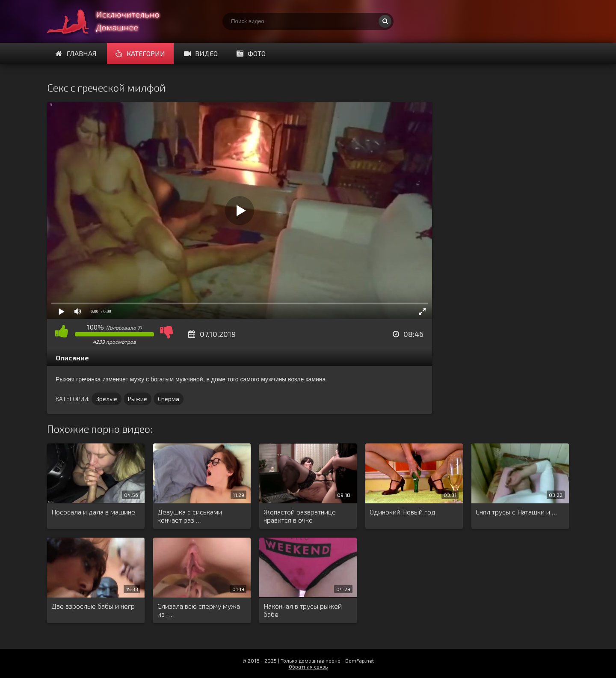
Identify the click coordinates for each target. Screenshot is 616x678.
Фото (251, 53)
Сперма (169, 399)
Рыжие (138, 399)
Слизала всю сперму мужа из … (199, 610)
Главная (76, 53)
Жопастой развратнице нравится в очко (300, 516)
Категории (140, 53)
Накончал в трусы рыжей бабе (303, 610)
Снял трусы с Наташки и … (517, 512)
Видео (201, 53)
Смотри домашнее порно (111, 21)
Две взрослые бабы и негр (93, 606)
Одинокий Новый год (403, 512)
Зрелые (107, 399)
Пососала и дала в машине (93, 512)
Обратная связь (308, 666)
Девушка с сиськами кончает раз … (190, 516)
